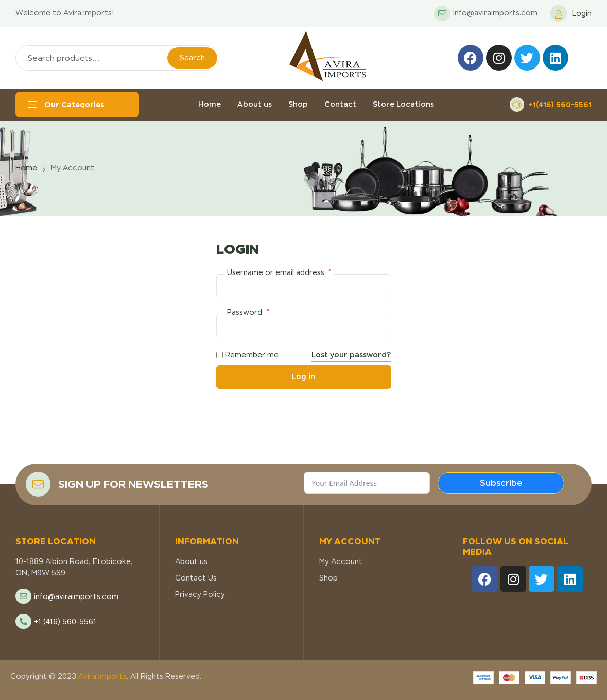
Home (26, 168)
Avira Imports (101, 676)
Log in (303, 377)
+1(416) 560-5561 (560, 104)
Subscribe (501, 483)
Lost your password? (351, 355)
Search (192, 58)
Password (248, 312)
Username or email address (279, 272)
